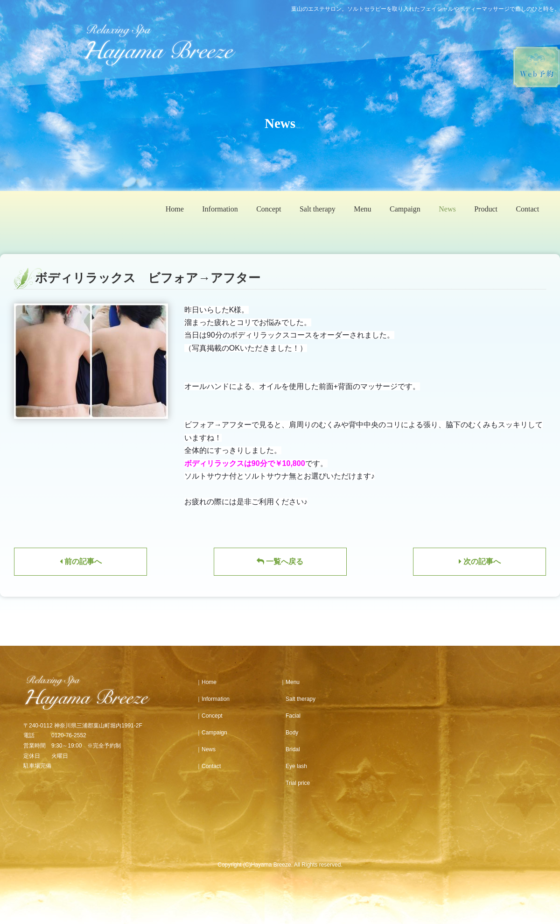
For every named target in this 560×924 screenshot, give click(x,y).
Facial (290, 716)
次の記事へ (480, 561)
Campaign (405, 209)
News (447, 209)
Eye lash (294, 766)
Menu (362, 209)
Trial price (295, 783)
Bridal (290, 749)
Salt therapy (318, 209)
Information (220, 209)
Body (289, 733)
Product (486, 209)
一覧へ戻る (280, 561)
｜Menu (290, 682)
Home (175, 209)
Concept (269, 209)
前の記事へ (81, 561)
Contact (527, 209)
